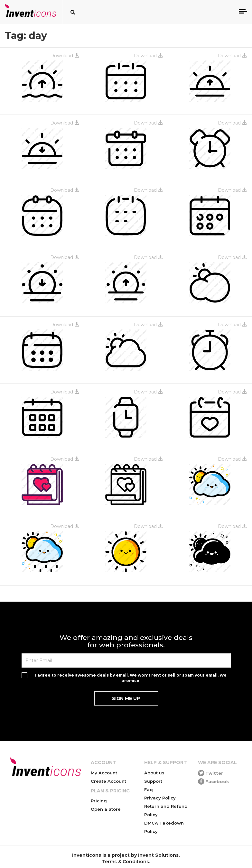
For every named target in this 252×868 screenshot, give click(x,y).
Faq (149, 790)
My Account (104, 773)
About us (154, 773)
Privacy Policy (160, 798)
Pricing (99, 801)
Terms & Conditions (126, 862)
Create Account (108, 781)
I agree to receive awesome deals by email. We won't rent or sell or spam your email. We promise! (131, 678)
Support (153, 781)
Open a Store (106, 809)
